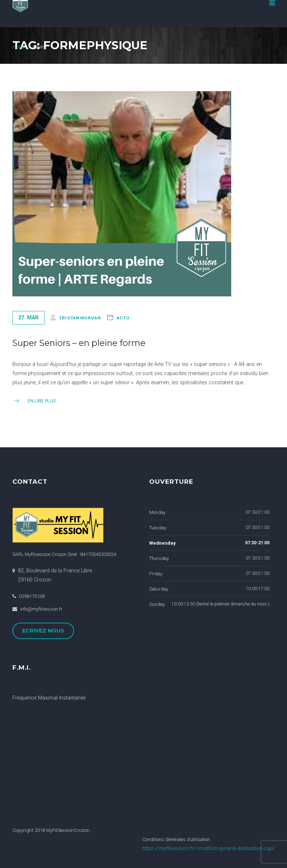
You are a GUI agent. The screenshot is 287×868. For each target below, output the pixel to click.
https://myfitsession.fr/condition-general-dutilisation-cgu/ (209, 848)
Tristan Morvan (80, 318)
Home (19, 47)
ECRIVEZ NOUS (43, 631)
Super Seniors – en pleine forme (79, 343)
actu (123, 318)
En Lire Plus (34, 401)
